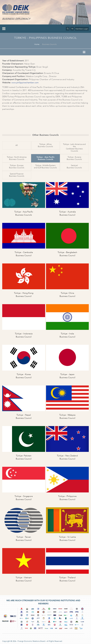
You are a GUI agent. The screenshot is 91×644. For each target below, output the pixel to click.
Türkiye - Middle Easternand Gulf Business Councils (45, 167)
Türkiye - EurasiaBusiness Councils (74, 158)
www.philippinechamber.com (25, 83)
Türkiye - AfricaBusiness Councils (45, 145)
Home (37, 44)
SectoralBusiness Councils (74, 167)
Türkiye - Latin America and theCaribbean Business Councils (74, 148)
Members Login (82, 29)
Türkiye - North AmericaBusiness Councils (17, 158)
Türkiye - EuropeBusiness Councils (17, 167)
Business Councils (49, 44)
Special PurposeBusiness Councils (17, 175)
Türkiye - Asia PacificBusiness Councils (45, 158)
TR (72, 29)
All (17, 145)
